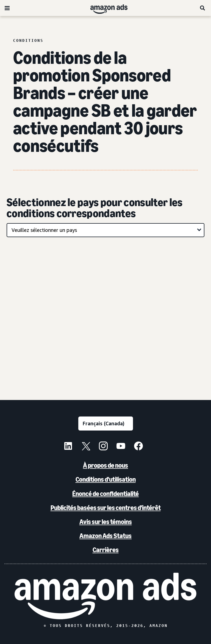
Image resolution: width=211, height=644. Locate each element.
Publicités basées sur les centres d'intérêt (106, 508)
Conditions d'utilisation (106, 479)
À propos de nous (105, 465)
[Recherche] (203, 8)
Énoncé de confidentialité (105, 494)
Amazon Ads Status (105, 536)
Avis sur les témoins (106, 522)
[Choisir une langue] (106, 424)
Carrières (106, 550)
